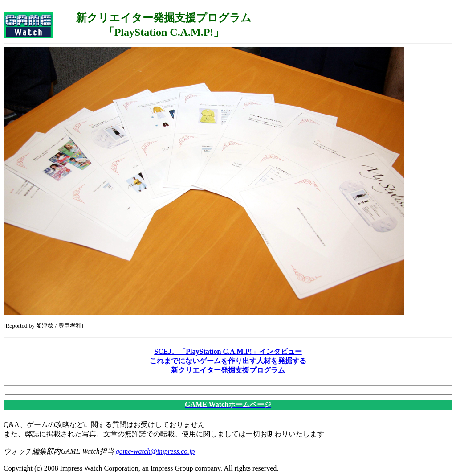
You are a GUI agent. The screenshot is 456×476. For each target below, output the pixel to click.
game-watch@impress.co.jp (155, 451)
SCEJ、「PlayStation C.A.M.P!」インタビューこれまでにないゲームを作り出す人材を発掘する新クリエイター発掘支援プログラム (228, 361)
